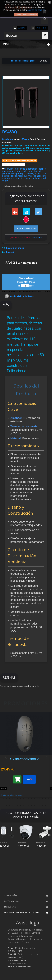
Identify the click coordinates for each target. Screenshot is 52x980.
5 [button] (15, 799)
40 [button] (21, 805)
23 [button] (18, 802)
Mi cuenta (10, 907)
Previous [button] (6, 757)
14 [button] (40, 799)
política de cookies (36, 10)
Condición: (8, 139)
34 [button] (48, 802)
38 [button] (15, 805)
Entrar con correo (26, 229)
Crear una (37, 238)
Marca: (26, 139)
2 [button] (7, 799)
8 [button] (23, 799)
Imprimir (10, 252)
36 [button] (9, 805)
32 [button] (43, 802)
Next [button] (46, 757)
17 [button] (48, 799)
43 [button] (29, 805)
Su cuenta (22, 28)
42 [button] (26, 805)
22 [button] (15, 802)
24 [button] (21, 802)
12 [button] (34, 799)
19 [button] (7, 802)
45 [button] (34, 805)
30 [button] (37, 802)
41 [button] (23, 805)
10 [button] (29, 799)
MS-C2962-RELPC (41, 843)
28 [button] (32, 802)
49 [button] (45, 805)
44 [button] (32, 805)
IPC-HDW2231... (22, 843)
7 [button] (21, 799)
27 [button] (29, 802)
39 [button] (18, 805)
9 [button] (26, 799)
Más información (30, 15)
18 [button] (4, 802)
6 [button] (18, 799)
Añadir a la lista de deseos (22, 296)
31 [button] (40, 802)
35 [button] (7, 805)
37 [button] (12, 805)
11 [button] (32, 799)
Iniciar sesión (41, 28)
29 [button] (34, 802)
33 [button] (45, 802)
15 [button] (43, 799)
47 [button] (40, 805)
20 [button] (9, 802)
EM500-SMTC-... (4, 843)
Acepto (18, 15)
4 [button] (12, 799)
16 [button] (45, 799)
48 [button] (43, 805)
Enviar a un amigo (15, 248)
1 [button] (4, 799)
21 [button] (12, 802)
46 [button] (37, 805)
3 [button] (9, 799)
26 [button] (26, 802)
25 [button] (23, 802)
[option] (26, 756)
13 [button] (37, 799)
